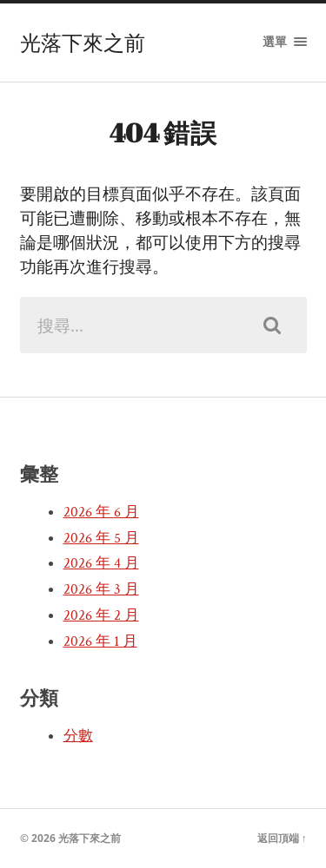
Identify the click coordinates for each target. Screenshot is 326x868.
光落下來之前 (83, 43)
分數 (78, 736)
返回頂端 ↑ (282, 838)
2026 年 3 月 (101, 589)
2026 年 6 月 (101, 512)
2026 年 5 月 (101, 538)
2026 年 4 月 (101, 563)
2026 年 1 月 (100, 641)
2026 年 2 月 (101, 615)
